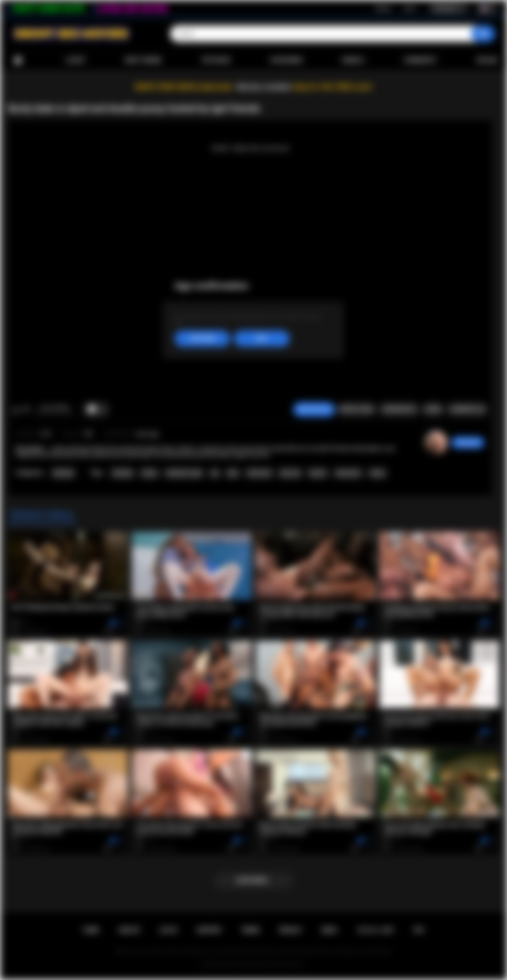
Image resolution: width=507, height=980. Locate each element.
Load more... (254, 880)
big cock (290, 473)
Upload (487, 60)
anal (233, 473)
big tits (318, 473)
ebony (377, 473)
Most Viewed (143, 60)
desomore (468, 443)
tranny (149, 473)
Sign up (383, 8)
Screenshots (399, 409)
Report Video (357, 409)
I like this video (16, 410)
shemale (122, 473)
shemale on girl (184, 473)
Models (353, 60)
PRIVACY (291, 930)
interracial (259, 473)
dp (215, 473)
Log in (409, 8)
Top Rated (216, 60)
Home (18, 60)
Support (209, 930)
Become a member (264, 87)
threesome (348, 473)
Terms (250, 930)
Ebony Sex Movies (245, 965)
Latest (76, 60)
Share (433, 409)
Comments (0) (467, 409)
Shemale (63, 473)
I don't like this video (26, 410)
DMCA (330, 930)
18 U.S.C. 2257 (376, 930)
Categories (286, 60)
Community (420, 60)
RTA (419, 930)
